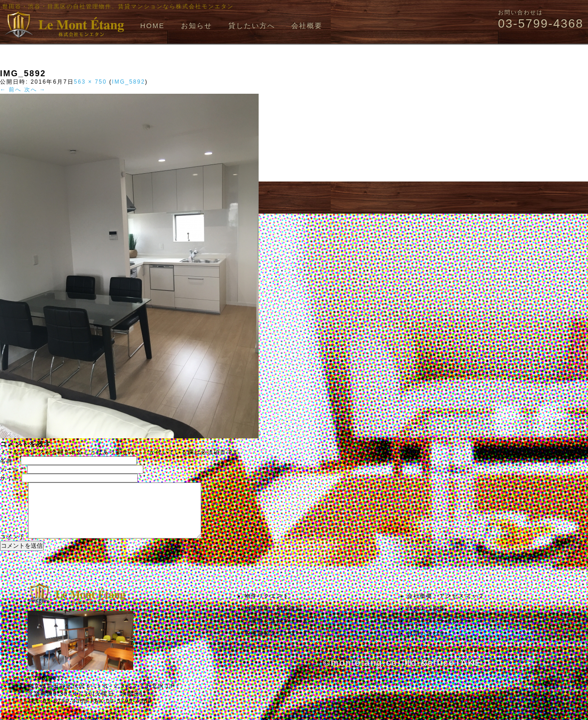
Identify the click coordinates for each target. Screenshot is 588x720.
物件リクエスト (267, 607)
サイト (10, 478)
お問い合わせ (426, 644)
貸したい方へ (252, 26)
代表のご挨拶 (426, 619)
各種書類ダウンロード (277, 644)
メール (12, 470)
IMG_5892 (129, 82)
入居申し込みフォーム (277, 632)
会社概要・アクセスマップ (446, 607)
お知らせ (197, 26)
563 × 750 (90, 82)
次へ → (35, 90)
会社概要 (307, 26)
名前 (9, 461)
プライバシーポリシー (439, 632)
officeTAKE (454, 674)
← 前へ (11, 90)
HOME (152, 26)
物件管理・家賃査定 (273, 619)
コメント (13, 548)
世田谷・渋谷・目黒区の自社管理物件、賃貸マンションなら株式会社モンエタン (118, 6)
